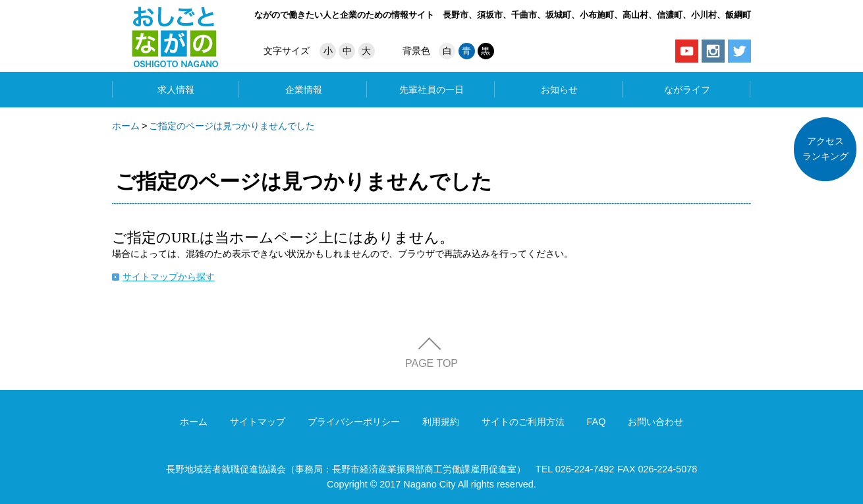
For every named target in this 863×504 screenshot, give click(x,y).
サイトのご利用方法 (523, 422)
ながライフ (687, 90)
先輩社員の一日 (431, 90)
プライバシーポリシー (354, 422)
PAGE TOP (431, 363)
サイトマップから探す (169, 277)
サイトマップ (258, 422)
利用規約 (441, 422)
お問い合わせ (655, 422)
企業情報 (304, 90)
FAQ (597, 422)
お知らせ (559, 90)
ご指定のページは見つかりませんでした (232, 126)
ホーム (126, 126)
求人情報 (176, 90)
